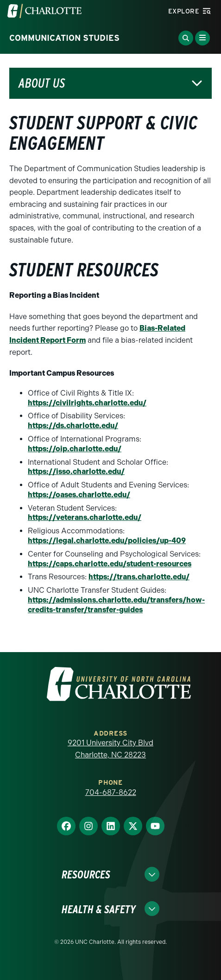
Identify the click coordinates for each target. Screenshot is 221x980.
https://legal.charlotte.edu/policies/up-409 (107, 541)
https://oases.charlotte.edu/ (79, 495)
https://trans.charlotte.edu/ (139, 577)
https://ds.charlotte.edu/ (73, 426)
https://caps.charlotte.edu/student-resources (110, 564)
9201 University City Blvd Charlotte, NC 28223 (110, 749)
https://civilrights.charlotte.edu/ (87, 403)
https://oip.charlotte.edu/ (75, 449)
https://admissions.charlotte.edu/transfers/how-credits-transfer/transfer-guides (116, 605)
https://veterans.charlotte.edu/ (85, 517)
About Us (42, 83)
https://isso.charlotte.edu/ (76, 471)
